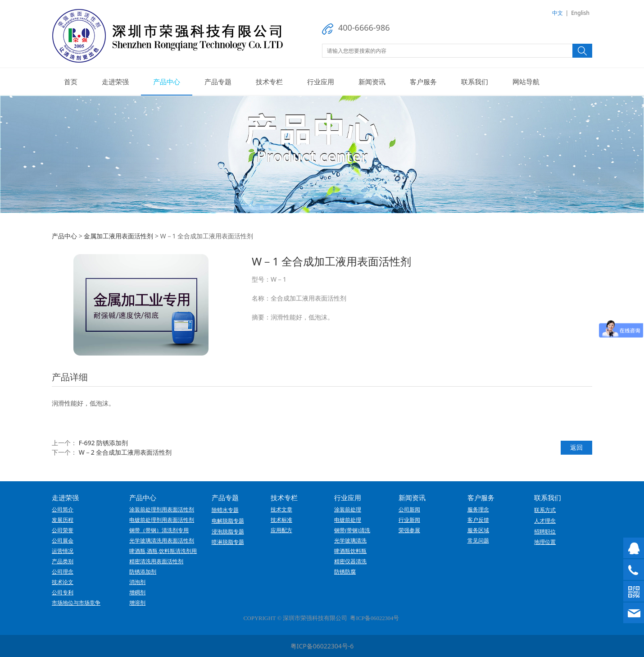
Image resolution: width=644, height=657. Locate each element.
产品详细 (70, 377)
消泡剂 (137, 582)
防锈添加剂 (143, 572)
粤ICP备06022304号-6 (322, 646)
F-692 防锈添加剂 (103, 443)
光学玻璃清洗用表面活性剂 (162, 541)
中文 (558, 13)
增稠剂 (137, 593)
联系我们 (475, 82)
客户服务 (423, 82)
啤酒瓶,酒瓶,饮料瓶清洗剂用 (163, 551)
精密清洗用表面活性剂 (156, 561)
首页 (71, 82)
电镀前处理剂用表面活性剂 (162, 520)
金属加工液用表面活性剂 (118, 236)
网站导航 (526, 82)
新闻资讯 (372, 82)
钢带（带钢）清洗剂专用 (159, 530)
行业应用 (321, 82)
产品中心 (167, 82)
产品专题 (218, 82)
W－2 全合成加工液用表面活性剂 (125, 452)
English (580, 13)
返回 (576, 447)
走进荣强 (115, 82)
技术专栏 (269, 82)
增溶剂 (137, 603)
